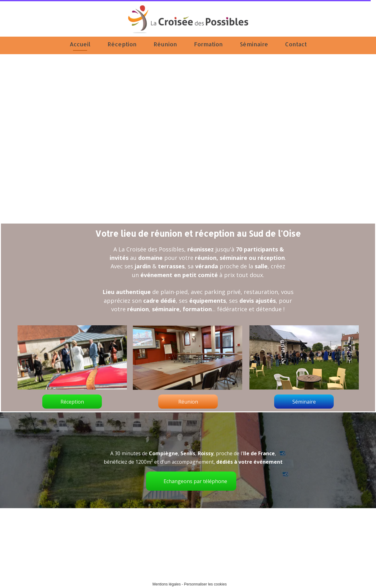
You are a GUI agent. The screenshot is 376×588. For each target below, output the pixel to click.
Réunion (165, 44)
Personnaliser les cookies (205, 584)
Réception (122, 44)
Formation (208, 44)
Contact (296, 44)
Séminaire (254, 44)
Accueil (80, 44)
